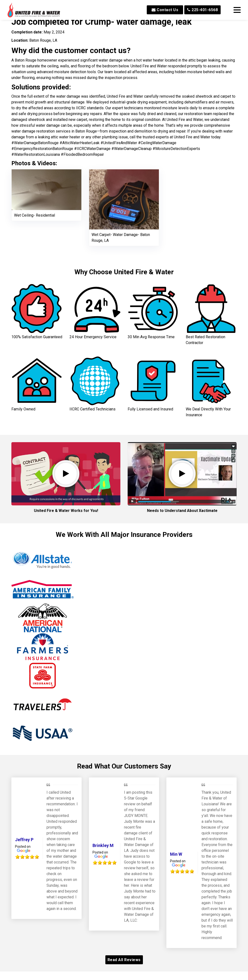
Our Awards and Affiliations (124, 914)
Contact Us (165, 10)
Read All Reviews (124, 891)
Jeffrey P (24, 771)
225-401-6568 (202, 10)
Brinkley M (103, 776)
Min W (176, 785)
